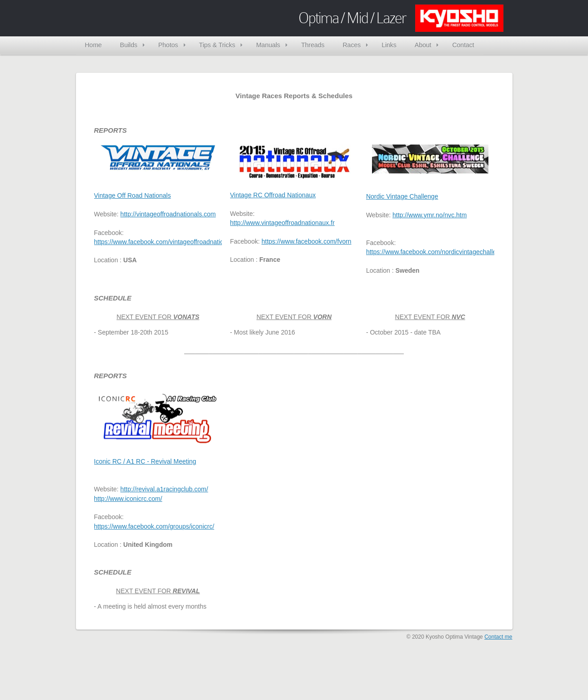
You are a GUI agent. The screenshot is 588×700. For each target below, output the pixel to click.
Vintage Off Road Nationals (133, 195)
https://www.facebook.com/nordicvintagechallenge (437, 252)
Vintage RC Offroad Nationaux (273, 195)
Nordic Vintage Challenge (402, 196)
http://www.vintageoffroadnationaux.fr (282, 223)
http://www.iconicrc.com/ (128, 499)
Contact (463, 45)
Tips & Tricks (217, 45)
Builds (129, 45)
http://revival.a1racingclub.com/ (164, 489)
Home (93, 45)
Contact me (498, 637)
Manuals (268, 45)
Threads (313, 45)
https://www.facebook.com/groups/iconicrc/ (154, 526)
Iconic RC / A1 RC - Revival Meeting (145, 461)
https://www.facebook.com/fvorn (307, 241)
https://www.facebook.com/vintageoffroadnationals (165, 242)
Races (352, 45)
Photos (168, 45)
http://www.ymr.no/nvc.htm (430, 215)
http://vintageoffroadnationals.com (168, 214)
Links (389, 45)
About (423, 45)
